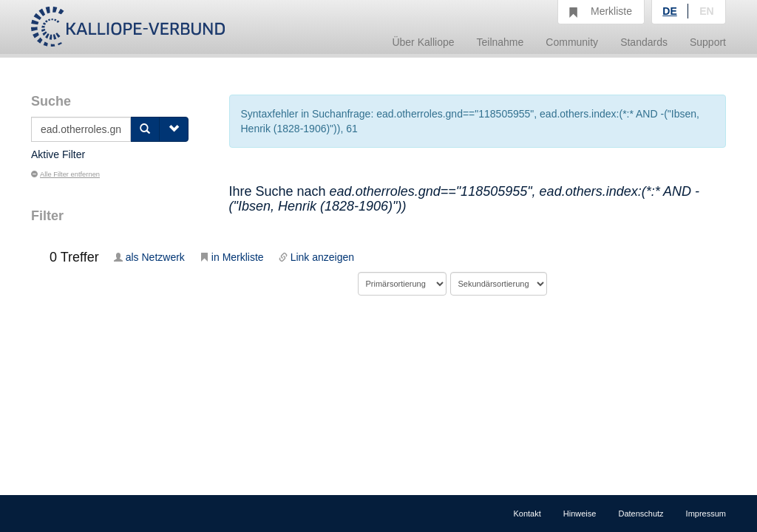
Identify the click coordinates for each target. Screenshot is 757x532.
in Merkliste (232, 257)
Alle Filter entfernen (65, 174)
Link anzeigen (316, 257)
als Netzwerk (149, 257)
